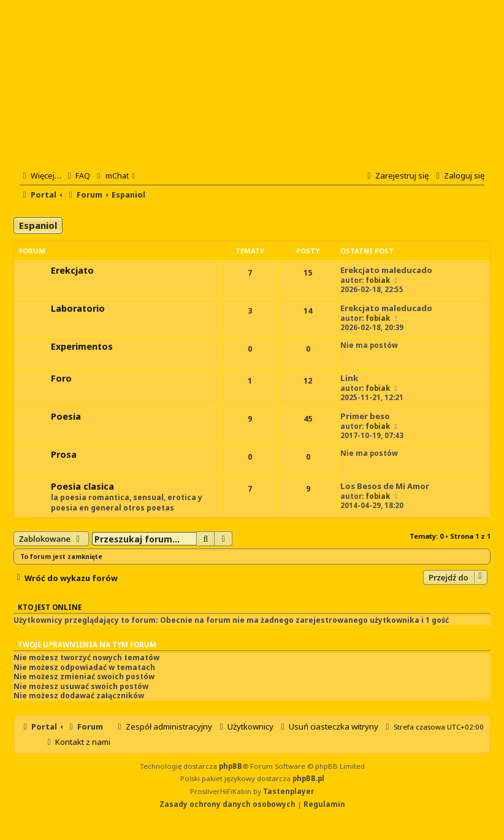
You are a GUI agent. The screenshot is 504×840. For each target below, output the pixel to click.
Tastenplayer (288, 791)
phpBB (231, 766)
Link (349, 378)
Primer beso (365, 416)
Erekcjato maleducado (386, 270)
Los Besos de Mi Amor (385, 486)
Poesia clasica (82, 486)
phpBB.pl (308, 778)
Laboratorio (78, 308)
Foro (61, 378)
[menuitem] (77, 175)
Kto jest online (50, 607)
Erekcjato (72, 270)
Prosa (64, 454)
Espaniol (38, 225)
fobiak (378, 280)
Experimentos (82, 346)
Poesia (66, 416)
